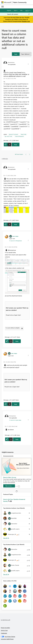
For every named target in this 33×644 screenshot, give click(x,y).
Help (21, 10)
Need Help (24, 134)
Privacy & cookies (5, 628)
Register (9, 10)
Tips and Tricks (8, 136)
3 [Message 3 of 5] (10, 435)
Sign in (16, 10)
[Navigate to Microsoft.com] (6, 2)
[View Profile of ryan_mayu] (15, 236)
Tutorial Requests (19, 136)
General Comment (13, 134)
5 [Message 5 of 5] (10, 337)
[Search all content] (18, 14)
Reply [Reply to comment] (16, 224)
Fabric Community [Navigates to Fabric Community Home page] (20, 2)
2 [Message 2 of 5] (9, 400)
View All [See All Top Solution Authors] (6, 538)
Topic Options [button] (25, 54)
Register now (26, 21)
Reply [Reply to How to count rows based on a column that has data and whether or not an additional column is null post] (16, 145)
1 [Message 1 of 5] (9, 140)
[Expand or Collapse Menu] (3, 7)
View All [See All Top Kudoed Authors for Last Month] (6, 574)
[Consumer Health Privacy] (17, 639)
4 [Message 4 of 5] (9, 220)
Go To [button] (27, 10)
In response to (15, 241)
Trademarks (4, 633)
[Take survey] (9, 486)
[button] (16, 54)
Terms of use (4, 630)
